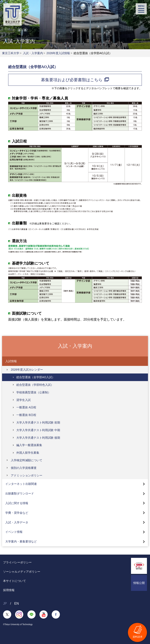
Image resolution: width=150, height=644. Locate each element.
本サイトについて (15, 581)
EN (17, 603)
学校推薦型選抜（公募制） (34, 392)
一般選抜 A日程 (26, 407)
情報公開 (139, 583)
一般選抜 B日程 (26, 415)
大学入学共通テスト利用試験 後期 (38, 438)
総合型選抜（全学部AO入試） (36, 377)
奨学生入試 (24, 400)
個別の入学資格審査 (24, 468)
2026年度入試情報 (58, 53)
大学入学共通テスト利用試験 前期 (38, 422)
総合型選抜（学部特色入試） (35, 385)
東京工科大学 (11, 53)
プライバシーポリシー (17, 562)
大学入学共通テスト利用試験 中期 (38, 430)
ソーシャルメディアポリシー (22, 572)
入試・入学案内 (33, 53)
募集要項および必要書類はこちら (75, 80)
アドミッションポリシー (27, 475)
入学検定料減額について (27, 460)
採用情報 (9, 590)
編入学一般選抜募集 (29, 445)
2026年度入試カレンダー (27, 370)
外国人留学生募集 (28, 453)
